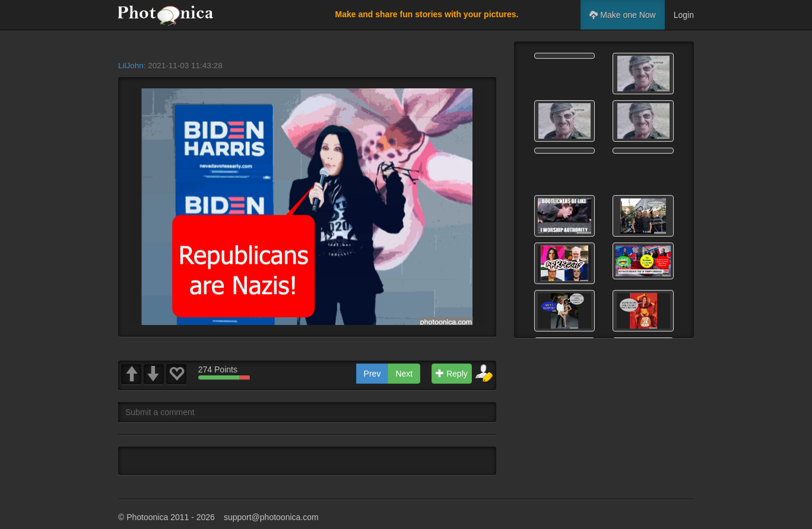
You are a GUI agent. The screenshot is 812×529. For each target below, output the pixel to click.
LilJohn (131, 66)
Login (684, 15)
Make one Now (622, 15)
